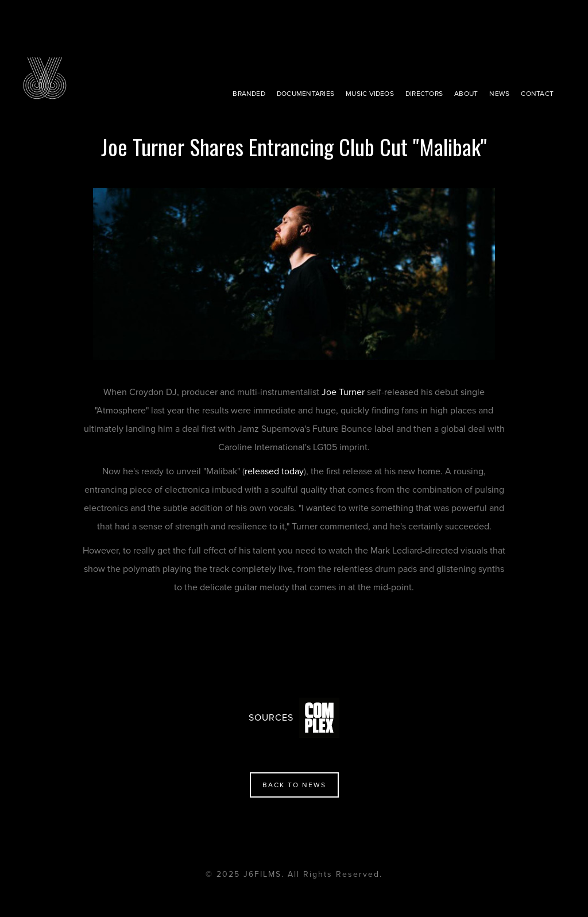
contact (537, 94)
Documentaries (305, 94)
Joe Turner (343, 392)
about (466, 94)
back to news (294, 785)
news (499, 94)
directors (424, 94)
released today (274, 471)
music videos (370, 94)
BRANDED (249, 94)
